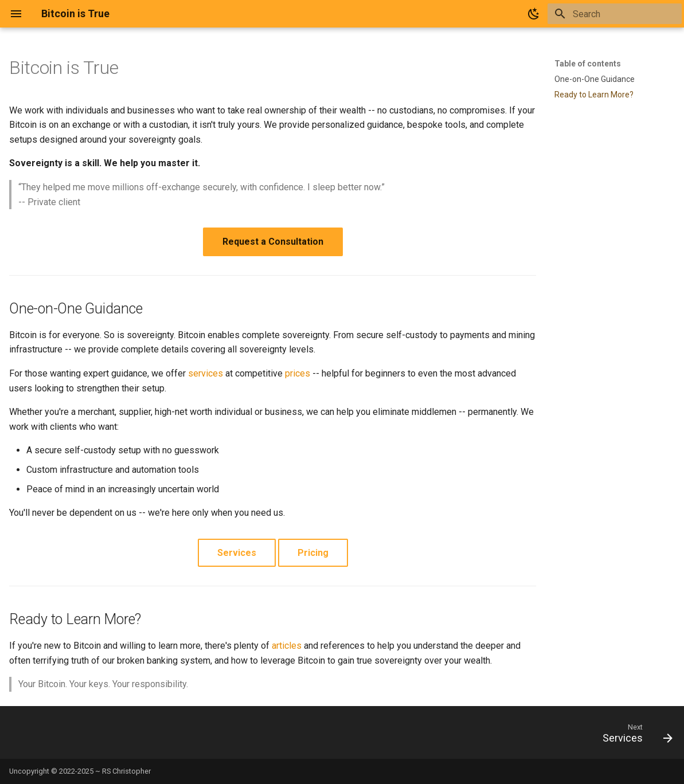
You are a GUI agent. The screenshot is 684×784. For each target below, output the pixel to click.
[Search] (615, 14)
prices (298, 373)
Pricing (313, 553)
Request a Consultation (273, 242)
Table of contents (588, 64)
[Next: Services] (634, 736)
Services (237, 553)
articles (287, 646)
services (206, 373)
